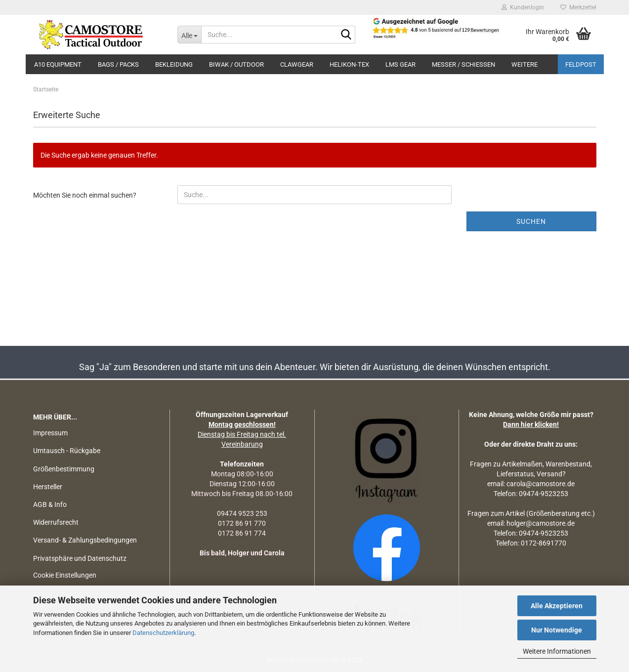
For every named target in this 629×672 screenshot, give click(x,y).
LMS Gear (400, 64)
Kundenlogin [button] (523, 7)
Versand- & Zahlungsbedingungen (85, 540)
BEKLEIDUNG (174, 64)
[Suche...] (189, 35)
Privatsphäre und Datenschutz (80, 558)
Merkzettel (578, 7)
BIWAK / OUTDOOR (236, 64)
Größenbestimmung (64, 469)
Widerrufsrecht (56, 522)
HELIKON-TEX (349, 64)
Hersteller (48, 487)
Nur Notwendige (557, 630)
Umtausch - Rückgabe (67, 451)
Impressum (50, 433)
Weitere (524, 64)
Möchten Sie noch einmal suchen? (85, 195)
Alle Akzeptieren (557, 606)
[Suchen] (346, 35)
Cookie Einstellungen (65, 575)
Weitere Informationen (557, 651)
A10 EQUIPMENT (58, 64)
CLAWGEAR (297, 64)
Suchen (531, 221)
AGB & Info (50, 504)
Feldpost (581, 64)
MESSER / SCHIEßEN (463, 64)
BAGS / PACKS (118, 64)
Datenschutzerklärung (163, 633)
